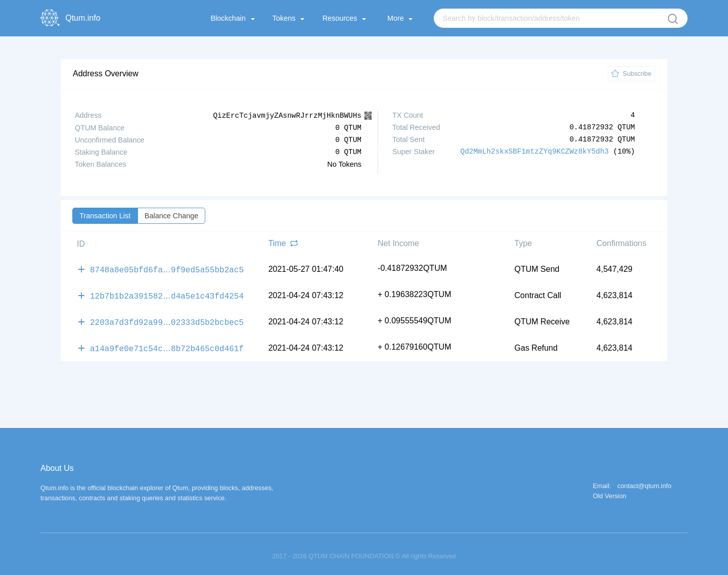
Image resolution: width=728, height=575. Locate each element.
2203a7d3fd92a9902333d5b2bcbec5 (167, 319)
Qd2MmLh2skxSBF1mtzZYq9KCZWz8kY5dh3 (535, 151)
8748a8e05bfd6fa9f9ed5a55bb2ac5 (167, 268)
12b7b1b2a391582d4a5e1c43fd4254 (167, 294)
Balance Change (171, 215)
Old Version (610, 492)
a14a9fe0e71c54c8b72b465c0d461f (167, 344)
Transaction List (105, 215)
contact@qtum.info (644, 482)
